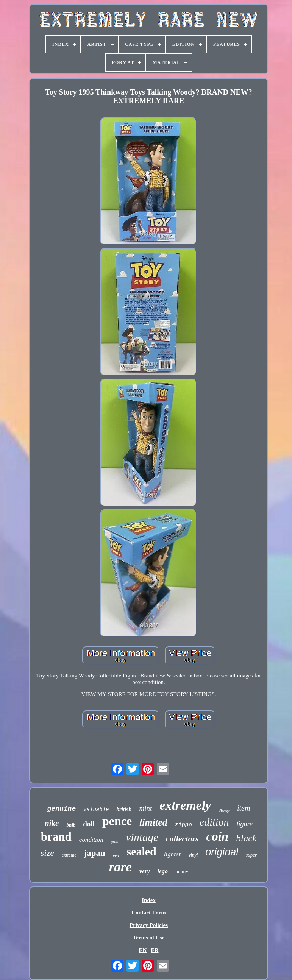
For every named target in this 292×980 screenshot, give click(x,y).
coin (218, 836)
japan (95, 853)
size (47, 853)
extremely (185, 805)
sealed (141, 851)
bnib (71, 825)
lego (163, 871)
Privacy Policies (149, 925)
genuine (62, 809)
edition (214, 822)
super (251, 855)
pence (117, 821)
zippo (183, 825)
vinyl (193, 855)
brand (56, 837)
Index (149, 900)
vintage (142, 837)
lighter (173, 854)
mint (145, 808)
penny (182, 872)
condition (91, 840)
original (222, 852)
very (145, 871)
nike (52, 823)
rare (120, 867)
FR (155, 950)
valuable (96, 810)
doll (89, 824)
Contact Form (148, 913)
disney (224, 810)
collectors (182, 839)
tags (116, 856)
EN (143, 950)
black (246, 838)
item (244, 808)
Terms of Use (149, 938)
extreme (69, 855)
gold (115, 841)
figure (245, 824)
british (124, 809)
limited (153, 822)
